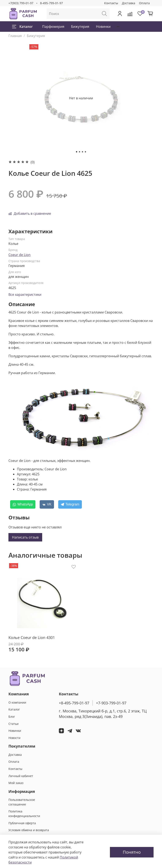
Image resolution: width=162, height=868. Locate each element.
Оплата (144, 3)
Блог (12, 717)
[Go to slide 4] (85, 152)
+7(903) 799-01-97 (21, 3)
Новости (14, 738)
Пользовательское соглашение (22, 802)
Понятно (132, 852)
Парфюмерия (53, 27)
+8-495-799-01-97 (74, 703)
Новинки (103, 27)
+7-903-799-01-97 (111, 703)
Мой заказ (16, 783)
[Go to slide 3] (82, 152)
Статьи (13, 724)
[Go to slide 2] (80, 152)
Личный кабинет (21, 776)
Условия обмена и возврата (29, 830)
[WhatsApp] (23, 504)
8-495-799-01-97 (51, 3)
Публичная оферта (22, 823)
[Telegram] (70, 504)
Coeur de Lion (20, 255)
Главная (15, 36)
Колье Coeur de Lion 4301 (32, 637)
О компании (17, 702)
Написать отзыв (25, 537)
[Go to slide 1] (77, 152)
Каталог (22, 27)
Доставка (129, 3)
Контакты (111, 3)
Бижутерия (80, 27)
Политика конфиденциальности (24, 814)
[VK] (47, 504)
